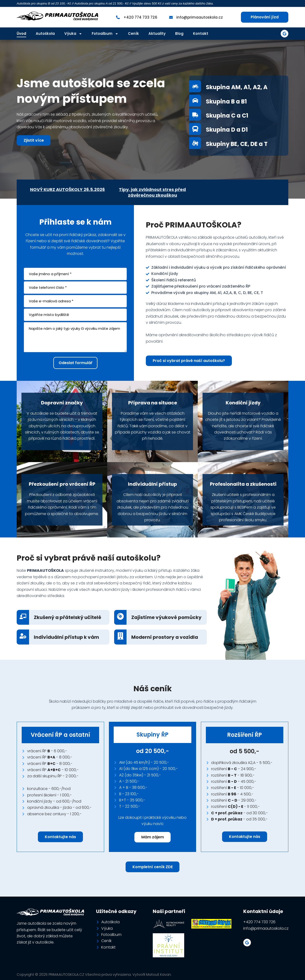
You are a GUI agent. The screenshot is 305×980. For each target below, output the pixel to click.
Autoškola (45, 34)
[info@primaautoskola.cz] (171, 17)
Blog (179, 34)
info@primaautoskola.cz (200, 17)
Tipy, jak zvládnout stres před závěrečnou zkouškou (152, 192)
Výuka (73, 34)
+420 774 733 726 (140, 17)
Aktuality (157, 34)
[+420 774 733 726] (117, 17)
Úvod (21, 34)
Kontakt (201, 34)
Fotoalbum (105, 34)
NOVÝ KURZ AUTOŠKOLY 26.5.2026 (67, 189)
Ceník (133, 34)
